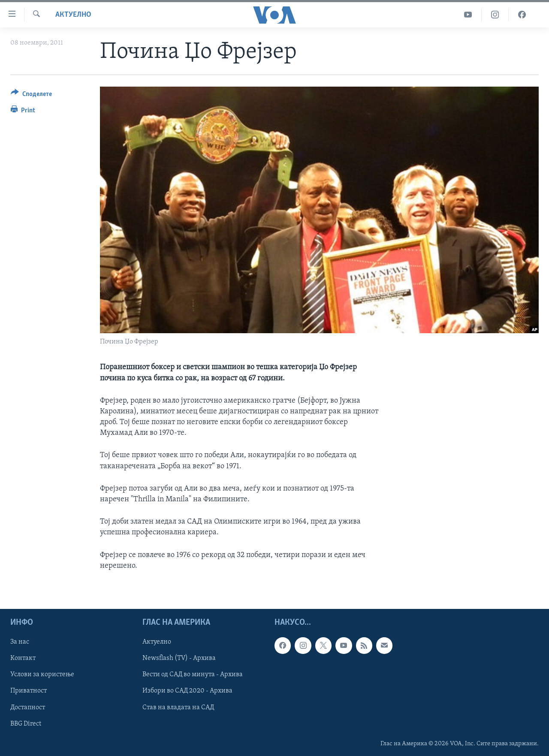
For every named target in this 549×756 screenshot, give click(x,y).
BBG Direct (26, 724)
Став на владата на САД (178, 707)
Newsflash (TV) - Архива (179, 658)
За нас (20, 642)
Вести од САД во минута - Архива (193, 675)
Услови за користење (42, 675)
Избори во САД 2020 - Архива (187, 691)
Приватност (29, 691)
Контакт (23, 658)
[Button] (31, 95)
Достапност (28, 707)
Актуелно (73, 15)
